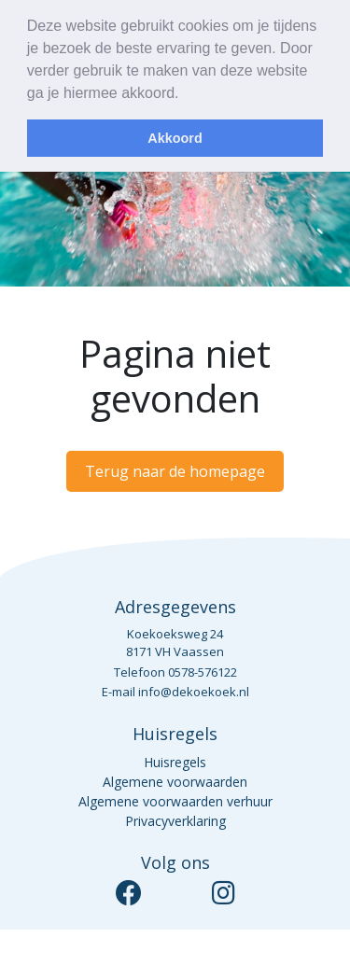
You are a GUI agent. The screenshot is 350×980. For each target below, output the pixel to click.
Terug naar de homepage (175, 471)
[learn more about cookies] (186, 95)
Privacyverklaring (175, 821)
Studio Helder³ (285, 955)
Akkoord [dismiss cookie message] (175, 138)
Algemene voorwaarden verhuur (175, 801)
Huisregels (175, 762)
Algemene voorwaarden (175, 782)
